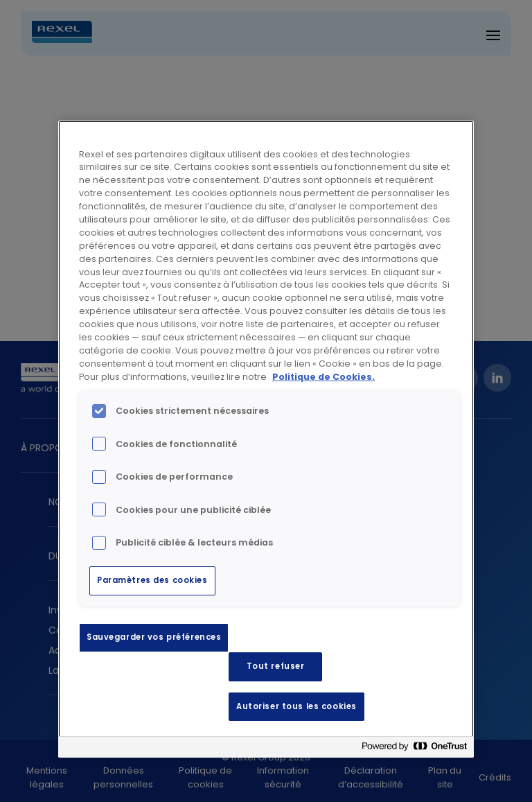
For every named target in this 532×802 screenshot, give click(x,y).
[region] (266, 439)
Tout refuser (276, 666)
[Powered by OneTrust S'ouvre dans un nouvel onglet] (414, 749)
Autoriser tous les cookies (296, 706)
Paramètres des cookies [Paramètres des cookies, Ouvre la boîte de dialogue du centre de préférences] (152, 580)
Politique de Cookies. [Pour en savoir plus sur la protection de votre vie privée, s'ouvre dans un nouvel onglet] (323, 377)
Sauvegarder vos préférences (154, 637)
